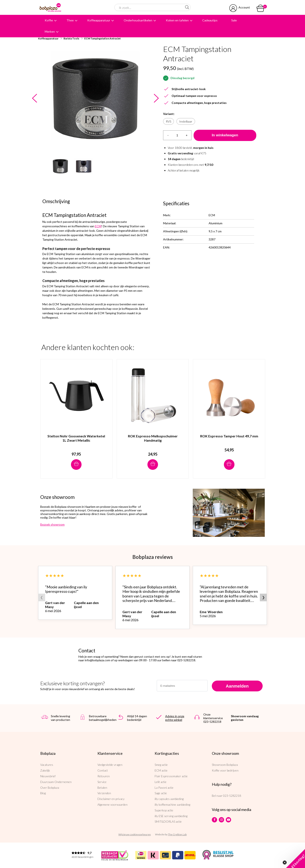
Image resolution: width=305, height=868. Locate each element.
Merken (50, 31)
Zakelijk (45, 770)
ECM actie (161, 770)
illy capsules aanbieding (169, 799)
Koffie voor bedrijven (225, 770)
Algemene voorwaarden (112, 805)
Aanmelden (237, 686)
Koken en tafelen (177, 20)
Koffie (49, 20)
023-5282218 (232, 796)
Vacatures (47, 765)
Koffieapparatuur (99, 20)
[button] (295, 858)
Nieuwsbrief (48, 776)
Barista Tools (71, 38)
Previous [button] (34, 98)
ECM (98, 226)
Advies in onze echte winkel (175, 718)
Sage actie (161, 793)
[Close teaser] (285, 862)
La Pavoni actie (164, 788)
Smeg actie (161, 765)
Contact (103, 770)
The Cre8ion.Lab (177, 834)
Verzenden (104, 793)
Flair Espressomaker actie (171, 776)
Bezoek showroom (52, 524)
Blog (43, 793)
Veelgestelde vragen (110, 765)
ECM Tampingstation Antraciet (103, 38)
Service (102, 782)
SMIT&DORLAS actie (168, 821)
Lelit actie (161, 782)
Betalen (102, 788)
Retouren (104, 776)
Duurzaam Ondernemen (56, 782)
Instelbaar (186, 121)
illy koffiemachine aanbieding (172, 805)
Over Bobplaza (50, 788)
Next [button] (156, 98)
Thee (70, 20)
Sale (234, 20)
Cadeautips (210, 20)
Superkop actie (164, 810)
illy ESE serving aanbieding (171, 816)
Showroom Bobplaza (225, 765)
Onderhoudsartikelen (138, 20)
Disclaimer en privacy (111, 799)
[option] (95, 98)
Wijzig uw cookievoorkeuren (135, 834)
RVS (168, 121)
